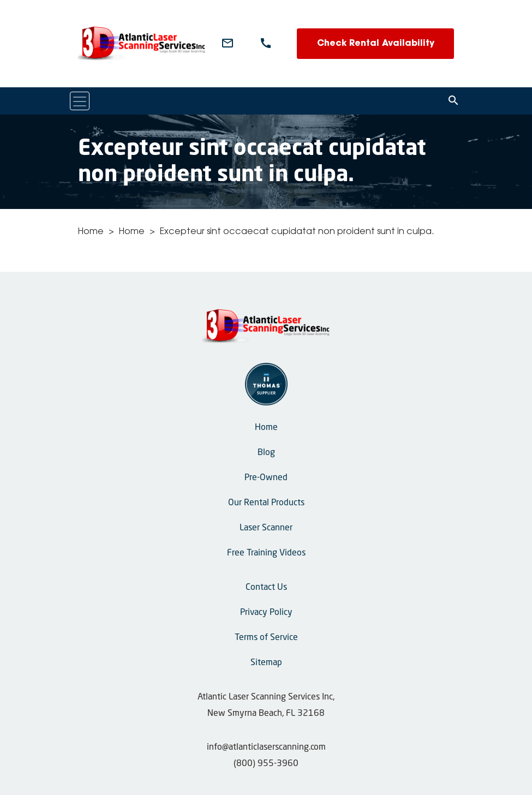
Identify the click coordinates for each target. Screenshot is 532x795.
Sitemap (266, 663)
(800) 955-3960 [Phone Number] (266, 764)
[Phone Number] (266, 44)
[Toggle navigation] (80, 101)
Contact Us (266, 588)
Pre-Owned (266, 478)
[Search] (453, 101)
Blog (266, 453)
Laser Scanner (266, 528)
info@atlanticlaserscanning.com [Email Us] (266, 748)
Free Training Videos (266, 553)
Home (91, 232)
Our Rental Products (266, 503)
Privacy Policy (266, 613)
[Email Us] (228, 44)
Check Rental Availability (376, 44)
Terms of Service (266, 638)
